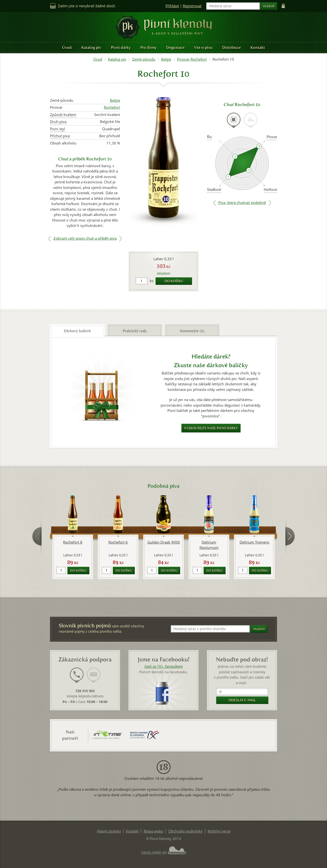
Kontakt (258, 47)
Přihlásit (172, 6)
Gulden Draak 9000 (164, 542)
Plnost (272, 137)
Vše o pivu (203, 47)
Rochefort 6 (118, 542)
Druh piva (58, 122)
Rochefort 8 (73, 542)
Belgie (166, 59)
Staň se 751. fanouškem (164, 667)
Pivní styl (57, 129)
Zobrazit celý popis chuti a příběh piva (85, 238)
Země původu (144, 59)
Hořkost (270, 190)
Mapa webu (153, 831)
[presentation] (234, 120)
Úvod (67, 47)
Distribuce (231, 47)
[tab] (234, 123)
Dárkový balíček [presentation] (77, 331)
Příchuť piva (60, 136)
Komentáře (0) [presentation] (192, 331)
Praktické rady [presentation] (135, 331)
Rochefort (112, 107)
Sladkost (214, 190)
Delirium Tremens (254, 542)
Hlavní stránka (109, 831)
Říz (209, 137)
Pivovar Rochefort (192, 59)
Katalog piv (91, 47)
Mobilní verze (219, 831)
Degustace (175, 47)
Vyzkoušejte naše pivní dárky (211, 428)
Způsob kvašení (63, 115)
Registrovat (192, 6)
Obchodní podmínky (185, 831)
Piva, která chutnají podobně (242, 203)
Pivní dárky (121, 47)
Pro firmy (148, 47)
